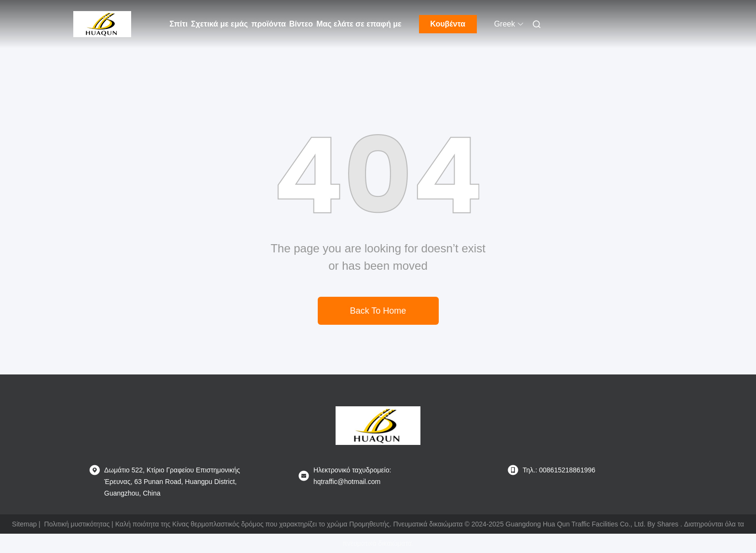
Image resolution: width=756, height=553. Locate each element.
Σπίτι (179, 24)
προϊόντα (269, 24)
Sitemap (24, 524)
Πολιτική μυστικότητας (77, 524)
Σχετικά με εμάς (219, 24)
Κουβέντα (448, 24)
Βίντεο (301, 24)
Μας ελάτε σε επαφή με (359, 24)
